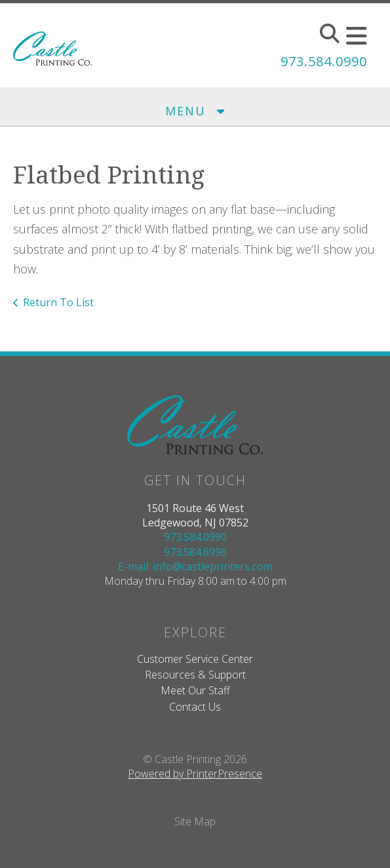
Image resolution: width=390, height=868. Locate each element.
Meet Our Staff (195, 690)
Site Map (195, 821)
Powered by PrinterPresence (195, 774)
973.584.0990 (324, 61)
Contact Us (195, 707)
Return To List (58, 302)
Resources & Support (195, 675)
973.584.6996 (195, 552)
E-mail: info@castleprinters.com (195, 566)
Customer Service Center (195, 659)
